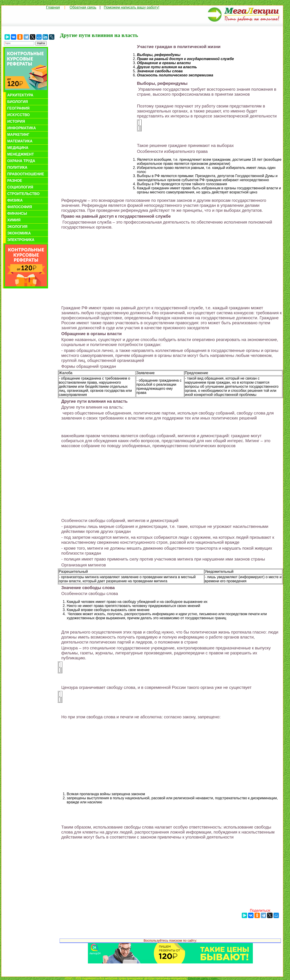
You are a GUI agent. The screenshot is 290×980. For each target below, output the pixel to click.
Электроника (21, 240)
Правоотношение (26, 174)
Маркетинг (18, 135)
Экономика (19, 233)
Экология (17, 227)
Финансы (17, 213)
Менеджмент (21, 154)
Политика (17, 167)
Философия (20, 207)
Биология (18, 102)
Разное (15, 181)
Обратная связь (83, 7)
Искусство (18, 115)
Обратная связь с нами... (204, 978)
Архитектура (20, 95)
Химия (14, 220)
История (16, 121)
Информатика (22, 128)
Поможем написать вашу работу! (132, 7)
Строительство (23, 194)
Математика (20, 141)
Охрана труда (21, 161)
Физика (15, 200)
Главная (53, 7)
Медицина (18, 148)
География (18, 108)
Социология (20, 187)
